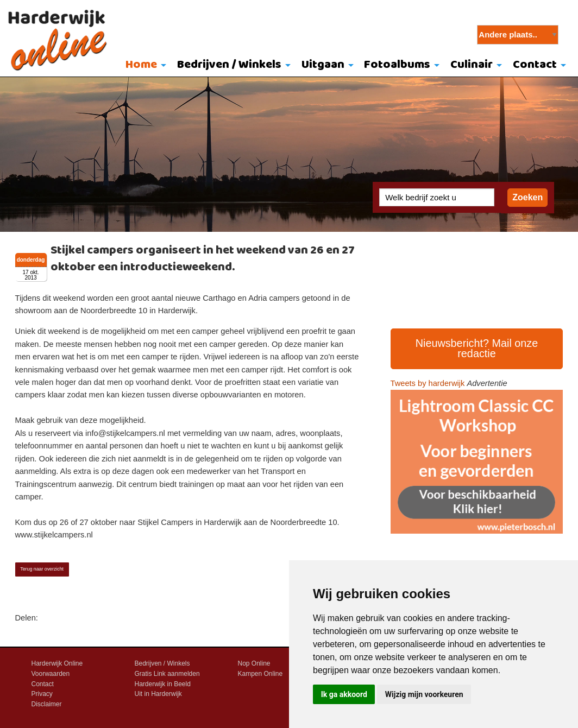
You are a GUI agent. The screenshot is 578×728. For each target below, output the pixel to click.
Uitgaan (323, 65)
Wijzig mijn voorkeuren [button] (424, 694)
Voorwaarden (51, 674)
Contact (535, 65)
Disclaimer (47, 704)
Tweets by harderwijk (428, 383)
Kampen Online (260, 674)
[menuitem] (144, 66)
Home (141, 65)
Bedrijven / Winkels (229, 65)
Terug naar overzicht (42, 569)
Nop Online (254, 663)
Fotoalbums (397, 65)
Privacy (42, 694)
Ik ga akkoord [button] (344, 694)
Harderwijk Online (57, 663)
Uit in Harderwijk (158, 694)
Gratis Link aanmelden (167, 674)
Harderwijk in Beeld (163, 684)
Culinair (472, 65)
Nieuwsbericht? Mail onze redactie (477, 349)
